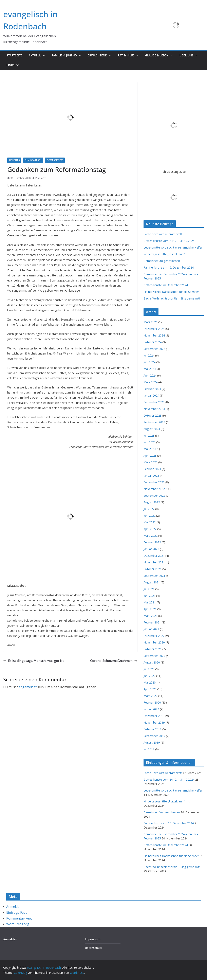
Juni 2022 (149, 516)
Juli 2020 (149, 669)
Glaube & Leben (157, 55)
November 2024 (154, 335)
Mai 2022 (150, 522)
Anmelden (14, 907)
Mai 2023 (150, 449)
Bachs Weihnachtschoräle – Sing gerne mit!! (172, 298)
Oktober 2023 (153, 415)
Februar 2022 (152, 542)
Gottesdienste (55, 160)
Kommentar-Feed (19, 918)
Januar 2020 (151, 709)
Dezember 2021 (154, 556)
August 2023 (152, 429)
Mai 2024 (150, 369)
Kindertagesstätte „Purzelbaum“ (164, 254)
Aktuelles (14, 160)
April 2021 (150, 609)
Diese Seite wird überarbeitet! (163, 234)
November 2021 (154, 562)
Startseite (14, 55)
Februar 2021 (152, 622)
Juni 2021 (149, 596)
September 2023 (154, 422)
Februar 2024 (152, 389)
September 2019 (154, 736)
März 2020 (150, 696)
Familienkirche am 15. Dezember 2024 (169, 267)
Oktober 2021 (153, 569)
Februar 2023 (152, 469)
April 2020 (150, 689)
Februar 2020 (152, 702)
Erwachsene (97, 55)
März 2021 (150, 616)
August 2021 (152, 582)
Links (11, 65)
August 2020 (152, 662)
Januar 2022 (151, 549)
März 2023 (150, 462)
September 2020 (154, 656)
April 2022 (150, 529)
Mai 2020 (150, 682)
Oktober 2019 (153, 729)
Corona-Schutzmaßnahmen (114, 661)
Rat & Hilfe (126, 55)
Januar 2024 (151, 395)
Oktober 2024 (153, 342)
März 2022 (150, 536)
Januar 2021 (151, 629)
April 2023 (150, 456)
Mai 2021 (150, 602)
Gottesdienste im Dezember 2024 (166, 285)
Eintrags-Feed (17, 912)
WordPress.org (18, 924)
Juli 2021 (149, 589)
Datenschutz (94, 948)
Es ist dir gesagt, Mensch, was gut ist (33, 661)
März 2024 (150, 382)
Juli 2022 (149, 509)
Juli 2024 (149, 355)
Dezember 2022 (154, 482)
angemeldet (28, 687)
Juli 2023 (149, 435)
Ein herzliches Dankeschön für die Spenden (172, 292)
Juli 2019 (149, 749)
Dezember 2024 (154, 329)
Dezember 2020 (154, 636)
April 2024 (150, 375)
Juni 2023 (149, 442)
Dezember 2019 (154, 716)
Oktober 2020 (153, 649)
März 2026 (150, 322)
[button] (43, 55)
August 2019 (152, 742)
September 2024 (154, 349)
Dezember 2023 (154, 402)
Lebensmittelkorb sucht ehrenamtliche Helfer (173, 247)
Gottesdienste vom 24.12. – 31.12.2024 (169, 241)
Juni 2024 (149, 362)
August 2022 (152, 502)
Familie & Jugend (64, 55)
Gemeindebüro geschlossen (162, 261)
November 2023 (154, 409)
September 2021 (154, 576)
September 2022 (154, 496)
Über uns (186, 55)
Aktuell (35, 55)
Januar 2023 (151, 476)
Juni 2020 (149, 676)
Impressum (93, 939)
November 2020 (154, 642)
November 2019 (154, 722)
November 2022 (154, 489)
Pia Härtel (41, 178)
